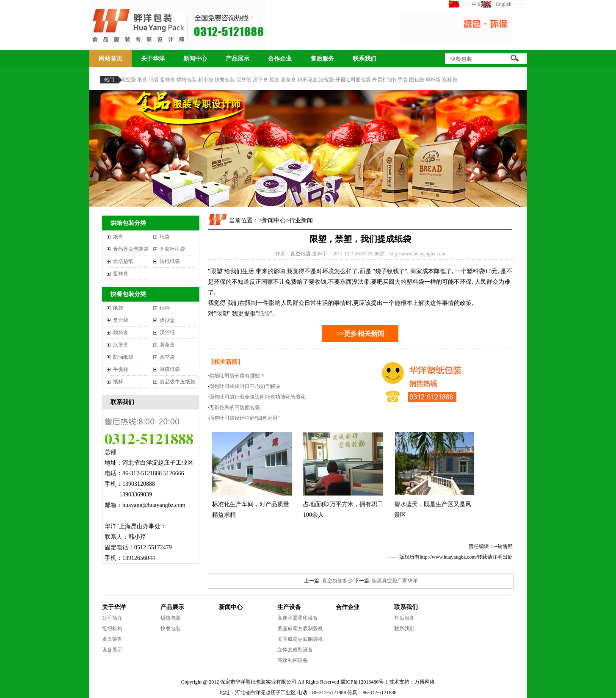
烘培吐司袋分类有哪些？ (237, 376)
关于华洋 (153, 59)
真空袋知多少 (337, 581)
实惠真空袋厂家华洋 (395, 581)
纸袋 (154, 80)
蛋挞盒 (167, 320)
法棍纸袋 (170, 261)
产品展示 (238, 59)
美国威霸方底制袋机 (300, 629)
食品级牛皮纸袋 (177, 382)
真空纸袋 (301, 254)
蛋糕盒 (168, 80)
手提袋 (121, 369)
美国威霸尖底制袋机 (300, 639)
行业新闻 (301, 220)
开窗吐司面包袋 (353, 80)
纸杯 (165, 308)
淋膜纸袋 (170, 369)
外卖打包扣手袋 (390, 80)
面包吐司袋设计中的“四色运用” (244, 418)
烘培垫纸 (123, 261)
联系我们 (365, 59)
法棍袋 (326, 80)
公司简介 (112, 618)
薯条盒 (288, 80)
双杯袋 (450, 80)
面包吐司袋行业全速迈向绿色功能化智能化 (257, 397)
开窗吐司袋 (172, 249)
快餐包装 (225, 80)
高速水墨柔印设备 (298, 618)
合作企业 (280, 59)
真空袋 (128, 80)
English (504, 4)
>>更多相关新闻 (360, 334)
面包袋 (417, 80)
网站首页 (110, 59)
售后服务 (322, 59)
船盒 (274, 80)
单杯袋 (433, 80)
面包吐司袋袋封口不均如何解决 (245, 386)
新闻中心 (195, 59)
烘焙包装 (187, 80)
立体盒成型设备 (295, 650)
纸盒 (142, 80)
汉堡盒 (260, 80)
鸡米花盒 (307, 80)
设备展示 (112, 650)
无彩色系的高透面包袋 (235, 407)
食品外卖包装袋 (131, 249)
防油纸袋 (123, 357)
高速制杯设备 (293, 660)
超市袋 (206, 80)
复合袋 (121, 320)
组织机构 (112, 629)
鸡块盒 (121, 332)
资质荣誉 (112, 639)
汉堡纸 (244, 80)
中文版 (479, 4)
